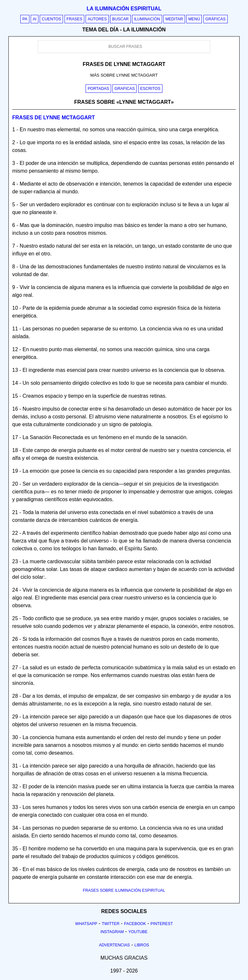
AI (35, 19)
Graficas (124, 89)
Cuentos (51, 19)
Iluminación (147, 19)
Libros (142, 945)
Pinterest (162, 924)
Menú (194, 19)
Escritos (150, 89)
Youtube (138, 932)
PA (25, 19)
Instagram (112, 932)
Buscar (120, 19)
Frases (74, 19)
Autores (97, 19)
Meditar (174, 19)
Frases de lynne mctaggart (54, 118)
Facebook (135, 924)
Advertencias (115, 945)
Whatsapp (86, 924)
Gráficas (216, 19)
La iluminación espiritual (124, 9)
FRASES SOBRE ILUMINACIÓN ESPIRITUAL (124, 890)
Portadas (98, 89)
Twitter (111, 924)
